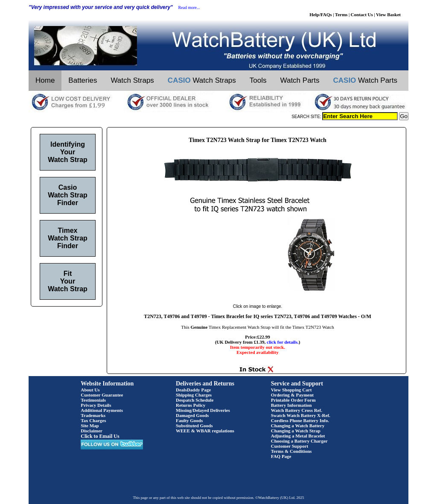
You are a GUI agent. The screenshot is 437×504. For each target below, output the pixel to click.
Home (45, 80)
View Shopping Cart (291, 390)
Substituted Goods (194, 426)
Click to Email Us (100, 436)
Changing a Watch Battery (298, 426)
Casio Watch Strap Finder (68, 195)
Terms (341, 14)
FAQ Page (281, 456)
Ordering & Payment (292, 395)
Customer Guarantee (102, 395)
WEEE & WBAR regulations (205, 431)
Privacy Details (96, 405)
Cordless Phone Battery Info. (300, 420)
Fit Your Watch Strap (68, 281)
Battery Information (291, 405)
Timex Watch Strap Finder (68, 238)
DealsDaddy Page (193, 390)
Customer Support (290, 446)
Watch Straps (132, 80)
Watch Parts (300, 80)
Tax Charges (93, 420)
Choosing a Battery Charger (299, 441)
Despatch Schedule (195, 400)
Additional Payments (102, 410)
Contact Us (362, 14)
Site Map (90, 426)
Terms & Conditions (291, 451)
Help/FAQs (320, 14)
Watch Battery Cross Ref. (297, 410)
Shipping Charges (194, 395)
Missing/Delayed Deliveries (203, 410)
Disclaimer (92, 431)
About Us (90, 390)
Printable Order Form (293, 400)
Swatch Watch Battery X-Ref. (301, 415)
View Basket (388, 14)
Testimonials (93, 400)
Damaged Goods (192, 415)
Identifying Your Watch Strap (68, 152)
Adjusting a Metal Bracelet (298, 436)
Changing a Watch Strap (296, 431)
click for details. (283, 342)
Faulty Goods (189, 420)
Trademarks (93, 415)
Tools (258, 80)
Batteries (83, 80)
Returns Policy (191, 405)
